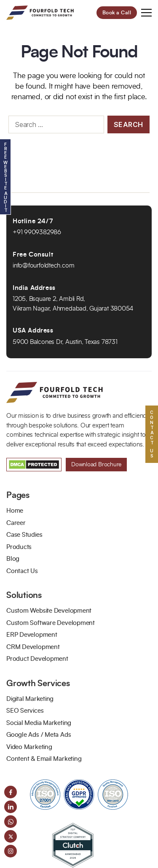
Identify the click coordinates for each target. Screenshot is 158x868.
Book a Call (117, 13)
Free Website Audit (5, 177)
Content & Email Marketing (44, 759)
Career (16, 523)
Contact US (152, 434)
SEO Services (25, 711)
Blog (13, 559)
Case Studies (24, 535)
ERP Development (32, 635)
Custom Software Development (51, 623)
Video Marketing (29, 747)
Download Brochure (96, 465)
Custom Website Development (49, 611)
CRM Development (33, 647)
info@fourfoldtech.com (43, 266)
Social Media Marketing (39, 723)
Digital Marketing (30, 699)
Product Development (37, 659)
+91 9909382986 (37, 232)
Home (15, 511)
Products (19, 547)
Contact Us (22, 571)
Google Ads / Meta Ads (39, 735)
